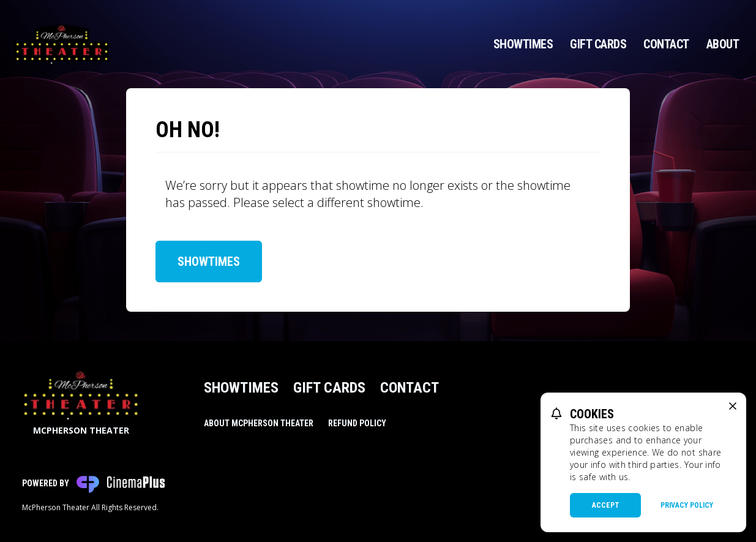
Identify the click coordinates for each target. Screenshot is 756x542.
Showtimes (523, 44)
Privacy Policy (687, 505)
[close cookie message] (733, 406)
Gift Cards (598, 44)
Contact (666, 44)
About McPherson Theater (259, 423)
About (723, 44)
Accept (606, 505)
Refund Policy (357, 423)
